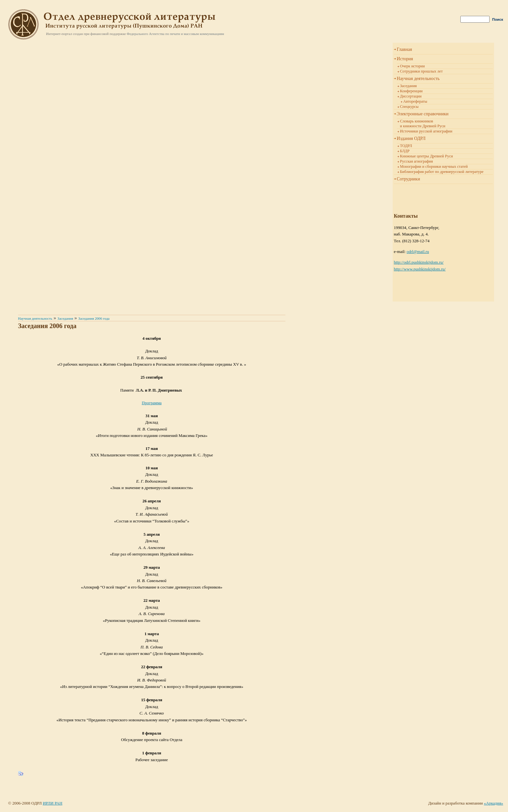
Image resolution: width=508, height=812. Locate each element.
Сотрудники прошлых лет (421, 71)
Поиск (498, 19)
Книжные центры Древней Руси (427, 156)
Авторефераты (415, 101)
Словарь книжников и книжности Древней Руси (423, 124)
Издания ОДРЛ (411, 138)
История (405, 59)
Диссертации (411, 96)
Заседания (409, 86)
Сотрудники (409, 179)
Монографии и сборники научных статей (434, 166)
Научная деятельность (418, 79)
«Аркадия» (494, 803)
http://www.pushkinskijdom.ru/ (420, 269)
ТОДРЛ (406, 146)
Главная (404, 49)
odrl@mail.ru (418, 252)
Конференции (411, 91)
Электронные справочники (423, 114)
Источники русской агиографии (426, 131)
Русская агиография (416, 161)
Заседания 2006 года (94, 318)
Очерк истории (413, 66)
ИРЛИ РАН (52, 803)
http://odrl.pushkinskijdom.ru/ (419, 262)
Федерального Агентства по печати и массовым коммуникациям (175, 34)
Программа (152, 403)
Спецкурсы (409, 107)
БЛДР (405, 151)
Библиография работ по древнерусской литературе (442, 172)
